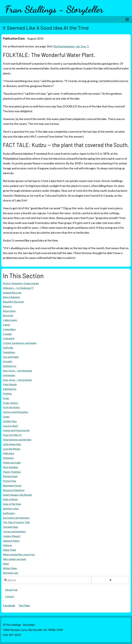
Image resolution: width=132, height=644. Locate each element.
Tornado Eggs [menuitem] (10, 527)
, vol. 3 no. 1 (71, 46)
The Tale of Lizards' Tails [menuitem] (16, 522)
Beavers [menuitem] (7, 306)
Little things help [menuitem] (12, 444)
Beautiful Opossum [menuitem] (13, 302)
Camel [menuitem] (6, 325)
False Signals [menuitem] (10, 384)
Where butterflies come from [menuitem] (19, 554)
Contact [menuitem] (10, 596)
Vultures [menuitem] (7, 545)
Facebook (9, 605)
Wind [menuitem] (6, 564)
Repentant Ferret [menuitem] (12, 485)
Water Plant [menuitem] (9, 550)
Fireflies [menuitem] (7, 394)
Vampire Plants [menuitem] (11, 541)
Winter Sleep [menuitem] (10, 568)
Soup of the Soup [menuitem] (12, 504)
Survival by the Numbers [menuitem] (16, 518)
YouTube (24, 605)
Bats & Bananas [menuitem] (11, 297)
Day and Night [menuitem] (11, 357)
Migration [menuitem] (8, 453)
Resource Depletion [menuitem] (14, 490)
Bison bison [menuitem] (9, 311)
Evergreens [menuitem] (9, 375)
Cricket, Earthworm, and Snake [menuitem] (20, 343)
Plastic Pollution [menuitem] (12, 472)
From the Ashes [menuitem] (11, 407)
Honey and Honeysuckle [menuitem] (16, 430)
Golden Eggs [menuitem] (10, 421)
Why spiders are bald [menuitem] (14, 559)
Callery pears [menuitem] (10, 320)
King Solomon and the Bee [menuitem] (17, 439)
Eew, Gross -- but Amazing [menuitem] (17, 371)
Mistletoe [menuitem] (8, 458)
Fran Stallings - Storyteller (54, 9)
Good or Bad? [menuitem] (10, 426)
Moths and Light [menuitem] (12, 462)
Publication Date (14, 38)
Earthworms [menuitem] (10, 366)
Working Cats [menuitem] (11, 573)
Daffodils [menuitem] (8, 348)
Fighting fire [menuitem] (10, 389)
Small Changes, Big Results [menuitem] (17, 495)
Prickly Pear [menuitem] (10, 481)
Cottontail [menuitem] (9, 338)
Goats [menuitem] (6, 416)
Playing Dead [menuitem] (10, 476)
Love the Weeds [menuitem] (12, 449)
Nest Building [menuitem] (10, 467)
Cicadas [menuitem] (7, 334)
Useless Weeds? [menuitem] (12, 536)
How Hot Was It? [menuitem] (12, 435)
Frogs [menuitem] (6, 398)
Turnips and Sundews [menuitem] (14, 531)
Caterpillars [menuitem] (9, 329)
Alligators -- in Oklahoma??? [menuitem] (18, 288)
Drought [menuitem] (8, 361)
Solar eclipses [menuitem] (10, 499)
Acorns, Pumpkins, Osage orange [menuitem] (21, 283)
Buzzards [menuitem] (8, 315)
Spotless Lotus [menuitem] (11, 508)
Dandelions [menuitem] (9, 352)
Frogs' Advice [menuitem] (10, 403)
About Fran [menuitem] (11, 590)
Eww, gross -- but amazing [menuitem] (17, 380)
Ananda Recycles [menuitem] (12, 292)
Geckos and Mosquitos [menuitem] (16, 412)
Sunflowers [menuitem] (9, 513)
